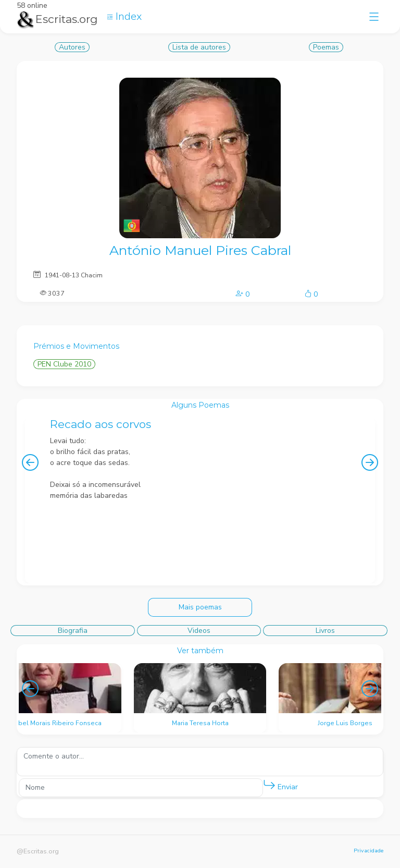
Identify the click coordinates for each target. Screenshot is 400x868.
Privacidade (368, 851)
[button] (269, 785)
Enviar (280, 785)
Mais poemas (200, 607)
